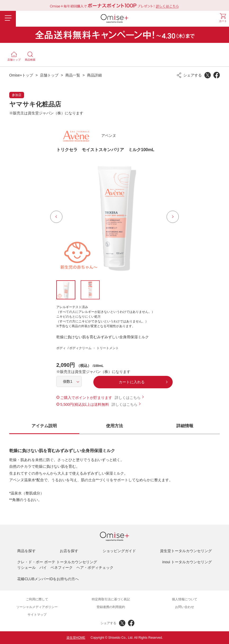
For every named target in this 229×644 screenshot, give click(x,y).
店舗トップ (49, 75)
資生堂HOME (76, 638)
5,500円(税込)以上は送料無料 (85, 404)
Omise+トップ (21, 75)
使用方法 (114, 426)
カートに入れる (132, 382)
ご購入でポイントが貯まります (86, 398)
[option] (114, 217)
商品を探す (26, 551)
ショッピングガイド (119, 551)
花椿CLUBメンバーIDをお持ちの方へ (48, 579)
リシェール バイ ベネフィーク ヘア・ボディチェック (65, 568)
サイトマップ (37, 615)
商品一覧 (73, 75)
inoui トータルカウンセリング (187, 562)
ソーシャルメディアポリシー (37, 607)
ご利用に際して (37, 599)
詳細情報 (185, 426)
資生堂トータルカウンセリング (186, 551)
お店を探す (69, 551)
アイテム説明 (44, 426)
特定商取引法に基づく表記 (111, 599)
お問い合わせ (185, 607)
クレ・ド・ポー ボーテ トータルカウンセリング (57, 562)
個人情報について (185, 599)
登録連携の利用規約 (111, 607)
